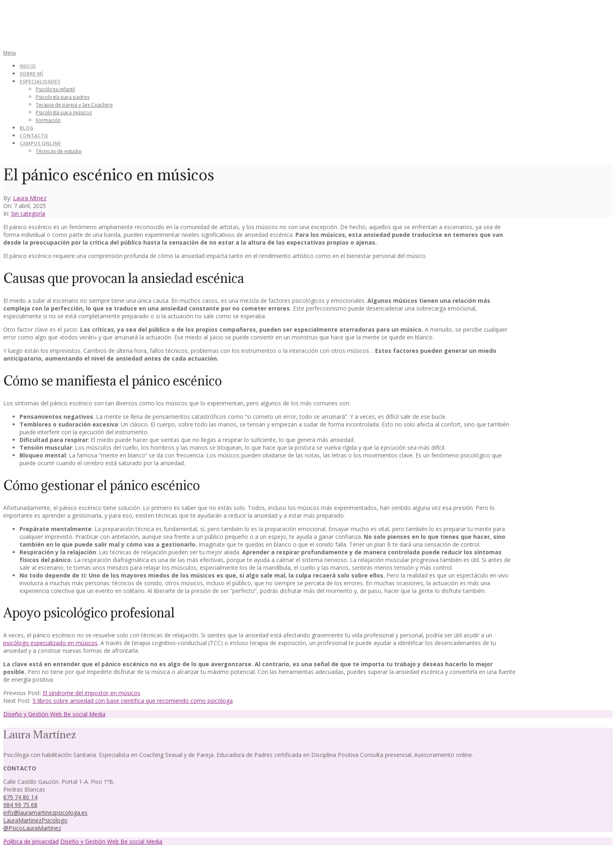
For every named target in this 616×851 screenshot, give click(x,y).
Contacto (34, 136)
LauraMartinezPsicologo (35, 820)
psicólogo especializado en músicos (50, 643)
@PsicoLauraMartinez (32, 828)
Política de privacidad (31, 841)
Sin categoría (28, 213)
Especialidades (40, 82)
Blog (26, 128)
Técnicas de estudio (59, 151)
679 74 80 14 (20, 797)
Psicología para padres (63, 97)
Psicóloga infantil (55, 89)
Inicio (28, 66)
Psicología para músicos (64, 113)
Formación (48, 120)
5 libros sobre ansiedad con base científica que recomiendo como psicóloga (133, 701)
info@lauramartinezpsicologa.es (45, 813)
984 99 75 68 (20, 805)
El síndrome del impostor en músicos (92, 693)
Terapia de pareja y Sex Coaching (74, 105)
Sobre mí (31, 74)
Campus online (40, 143)
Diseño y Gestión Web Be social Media (54, 714)
